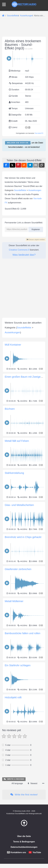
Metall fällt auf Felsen (17, 585)
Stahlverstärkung (14, 617)
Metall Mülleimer (14, 746)
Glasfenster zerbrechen (18, 713)
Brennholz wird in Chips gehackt (23, 681)
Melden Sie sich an (18, 191)
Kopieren (36, 325)
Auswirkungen (35, 286)
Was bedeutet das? (24, 351)
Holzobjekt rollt (13, 842)
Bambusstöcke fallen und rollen (23, 778)
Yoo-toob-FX (39, 181)
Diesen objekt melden (36, 336)
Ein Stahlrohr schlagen (18, 810)
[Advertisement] (24, 56)
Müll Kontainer (13, 489)
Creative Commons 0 (19, 346)
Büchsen (10, 553)
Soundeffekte (20, 286)
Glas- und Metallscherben (19, 649)
